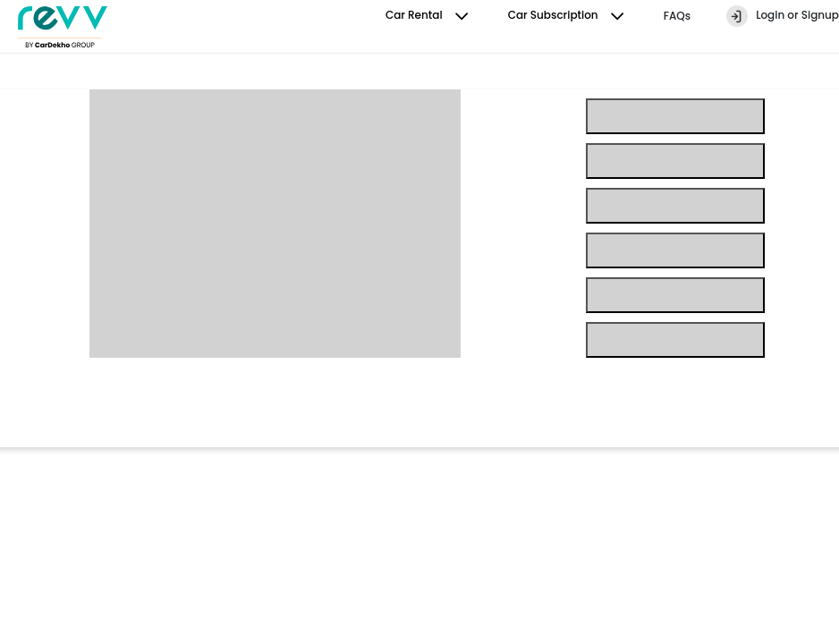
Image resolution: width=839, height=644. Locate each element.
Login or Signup (783, 16)
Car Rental (429, 16)
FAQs (677, 16)
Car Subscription (568, 16)
